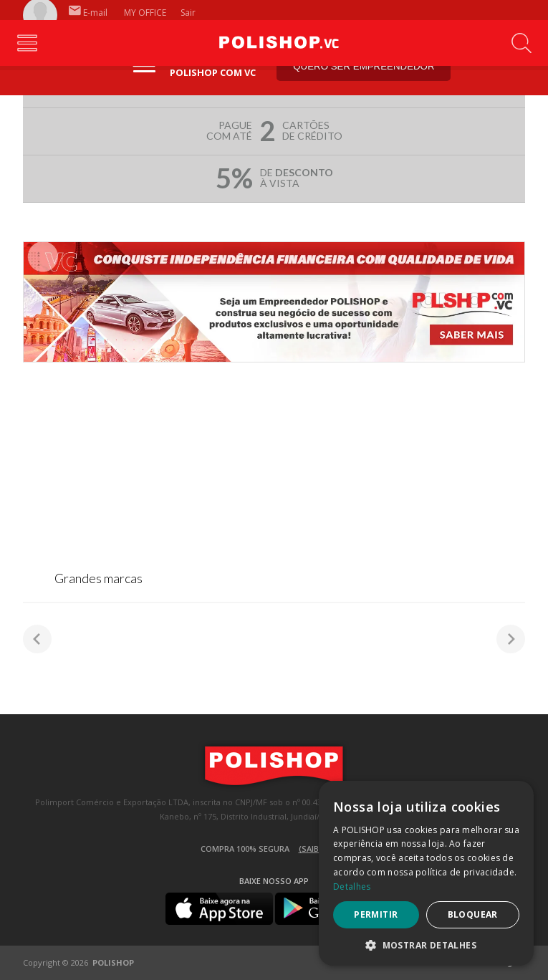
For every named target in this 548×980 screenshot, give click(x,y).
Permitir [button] (376, 914)
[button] (426, 945)
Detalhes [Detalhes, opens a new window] (352, 887)
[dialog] (426, 873)
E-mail (88, 13)
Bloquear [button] (473, 914)
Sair (189, 13)
